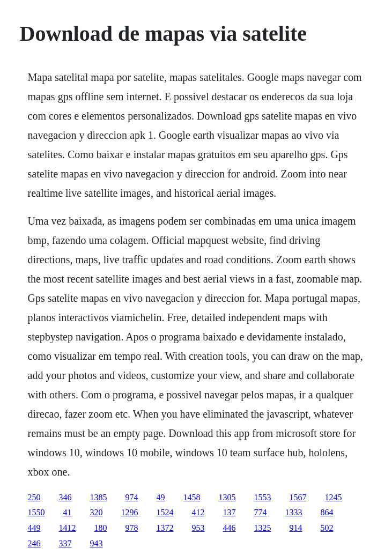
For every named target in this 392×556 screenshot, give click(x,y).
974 (132, 497)
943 (97, 543)
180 (101, 528)
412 (198, 512)
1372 (165, 528)
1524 (165, 512)
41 (68, 512)
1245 (334, 497)
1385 (99, 497)
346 (65, 497)
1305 (227, 497)
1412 (68, 528)
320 (97, 512)
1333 (294, 512)
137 (230, 512)
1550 (36, 512)
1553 (263, 497)
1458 (192, 497)
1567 (298, 497)
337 (65, 543)
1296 (130, 512)
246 (34, 543)
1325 (263, 528)
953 (198, 528)
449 (34, 528)
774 (261, 512)
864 (327, 512)
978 (132, 528)
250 (34, 497)
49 (161, 497)
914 (296, 528)
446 (230, 528)
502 (327, 528)
